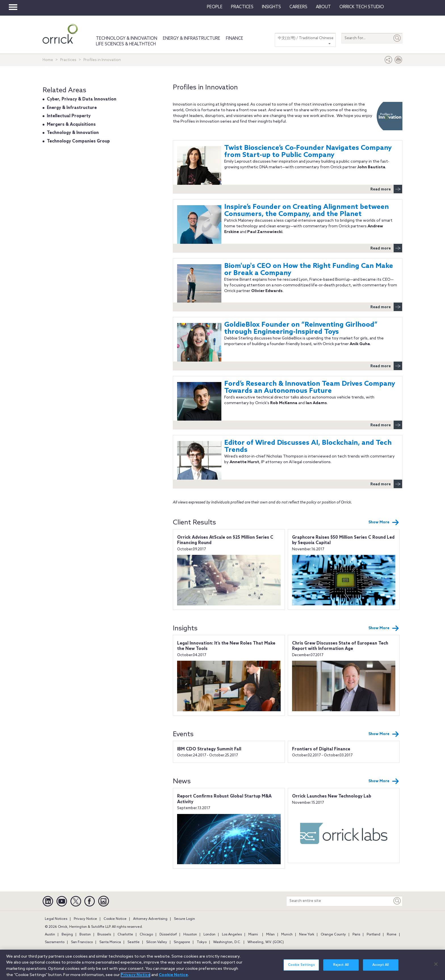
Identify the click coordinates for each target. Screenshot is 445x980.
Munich (287, 935)
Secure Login (184, 919)
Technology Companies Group (78, 141)
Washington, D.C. (227, 942)
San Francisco (82, 942)
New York (307, 935)
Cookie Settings (301, 968)
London (209, 935)
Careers (298, 7)
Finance (235, 39)
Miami (253, 935)
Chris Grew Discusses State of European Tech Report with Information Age (340, 646)
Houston (190, 935)
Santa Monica (110, 942)
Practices (242, 7)
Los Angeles (232, 935)
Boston (85, 935)
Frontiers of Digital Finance (321, 749)
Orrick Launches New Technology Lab (332, 796)
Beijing (67, 935)
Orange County (333, 935)
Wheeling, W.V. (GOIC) (266, 942)
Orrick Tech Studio (362, 7)
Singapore (182, 942)
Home (48, 60)
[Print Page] (398, 61)
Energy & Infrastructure (192, 39)
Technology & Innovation (127, 39)
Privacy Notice (85, 919)
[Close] (436, 968)
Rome (392, 935)
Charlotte (125, 935)
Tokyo (202, 942)
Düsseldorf (168, 935)
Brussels (104, 935)
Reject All (341, 968)
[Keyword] (397, 901)
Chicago (146, 935)
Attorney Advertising (150, 919)
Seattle (134, 942)
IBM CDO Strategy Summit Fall (209, 749)
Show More (384, 522)
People (215, 7)
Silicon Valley (157, 942)
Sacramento (55, 942)
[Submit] (397, 38)
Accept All (381, 968)
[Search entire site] (339, 901)
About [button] (323, 7)
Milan (270, 935)
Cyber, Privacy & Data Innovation (82, 99)
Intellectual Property (69, 116)
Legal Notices (56, 919)
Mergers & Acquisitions (71, 125)
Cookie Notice (115, 919)
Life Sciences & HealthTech (126, 44)
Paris (356, 935)
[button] (389, 61)
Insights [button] (271, 7)
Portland (373, 935)
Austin (50, 935)
